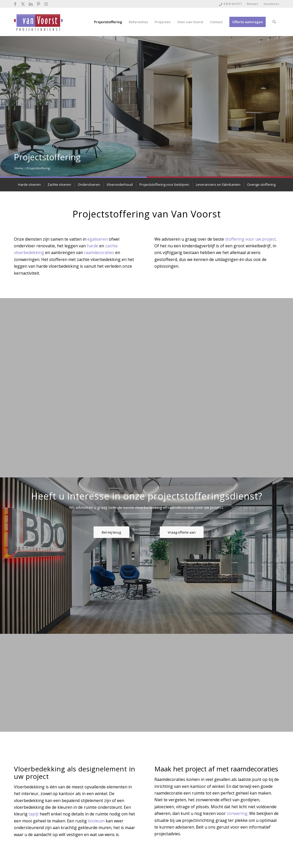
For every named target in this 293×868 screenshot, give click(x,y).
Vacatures (271, 4)
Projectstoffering (47, 157)
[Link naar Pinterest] (39, 4)
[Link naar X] (23, 4)
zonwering (237, 813)
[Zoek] (274, 22)
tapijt (34, 814)
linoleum (96, 821)
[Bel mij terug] (111, 532)
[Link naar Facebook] (15, 4)
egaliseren (98, 239)
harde (93, 246)
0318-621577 (233, 4)
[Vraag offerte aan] (182, 532)
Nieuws (252, 4)
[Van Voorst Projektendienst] (38, 22)
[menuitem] (253, 4)
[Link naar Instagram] (46, 4)
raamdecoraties (99, 252)
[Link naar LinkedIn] (31, 4)
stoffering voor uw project (250, 239)
